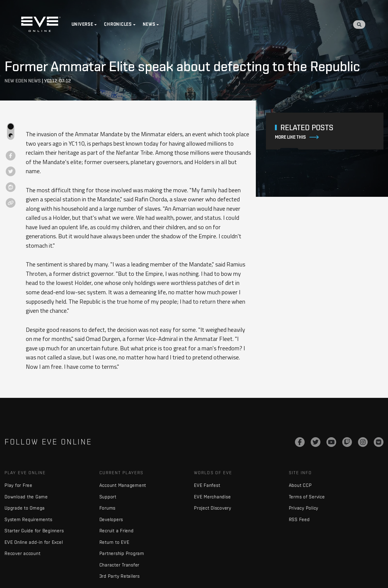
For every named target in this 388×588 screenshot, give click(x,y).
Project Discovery (213, 508)
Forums (108, 508)
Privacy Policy (304, 508)
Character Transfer (120, 565)
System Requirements (28, 519)
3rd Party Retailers (120, 576)
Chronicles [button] (118, 24)
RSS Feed (299, 519)
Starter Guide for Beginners (34, 531)
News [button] (149, 24)
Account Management (123, 485)
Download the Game (26, 497)
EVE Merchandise (212, 497)
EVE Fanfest (207, 485)
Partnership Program (122, 553)
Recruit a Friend (117, 531)
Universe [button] (82, 24)
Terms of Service (307, 497)
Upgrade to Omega (25, 508)
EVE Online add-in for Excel (34, 542)
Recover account (22, 553)
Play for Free (18, 485)
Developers (111, 519)
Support (108, 497)
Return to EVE (114, 542)
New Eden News (23, 81)
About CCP (300, 485)
